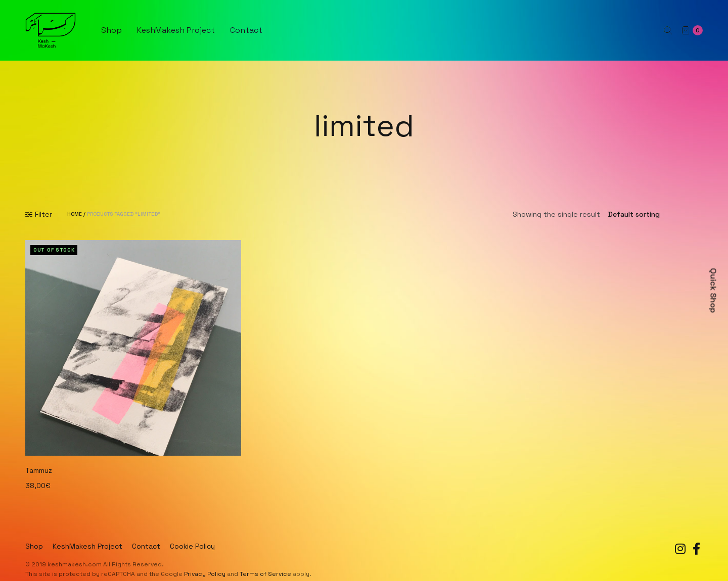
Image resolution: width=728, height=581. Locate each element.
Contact (246, 30)
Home (75, 214)
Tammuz (39, 470)
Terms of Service (265, 574)
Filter (39, 214)
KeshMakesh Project (176, 30)
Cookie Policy (192, 546)
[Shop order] (651, 214)
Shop (111, 30)
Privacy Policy (205, 574)
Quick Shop (714, 291)
